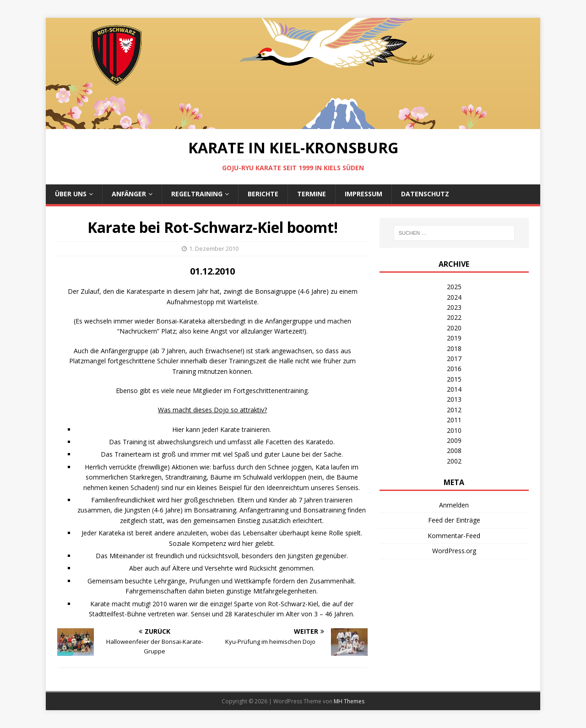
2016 (454, 369)
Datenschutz (425, 194)
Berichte (263, 194)
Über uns (71, 194)
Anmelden (454, 505)
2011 (454, 420)
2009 (454, 440)
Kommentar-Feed (454, 536)
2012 (454, 410)
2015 (454, 379)
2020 (454, 328)
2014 (454, 389)
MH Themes (349, 701)
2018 (454, 348)
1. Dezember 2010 (214, 248)
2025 (454, 287)
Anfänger (129, 194)
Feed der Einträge (454, 520)
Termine (312, 194)
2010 (454, 430)
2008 (454, 450)
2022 (454, 317)
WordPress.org (454, 551)
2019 (454, 338)
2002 (454, 461)
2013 (454, 399)
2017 (454, 359)
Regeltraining (197, 194)
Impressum (364, 194)
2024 (454, 297)
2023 (454, 307)
